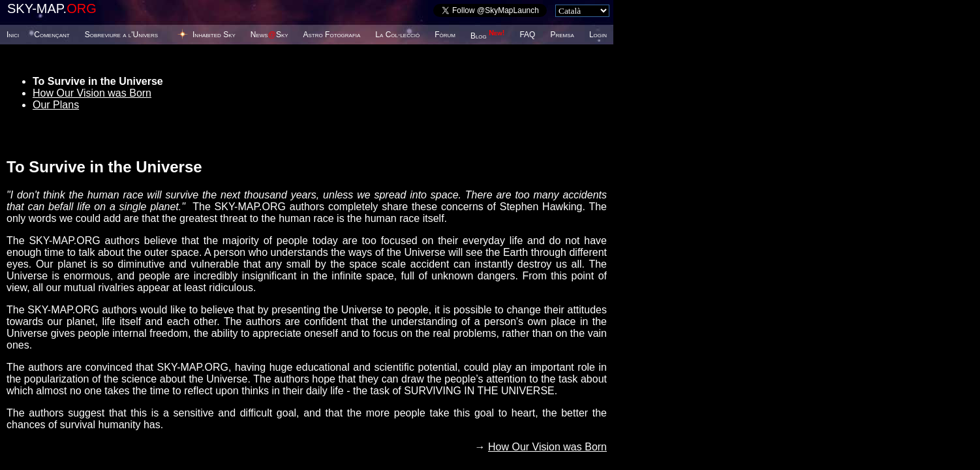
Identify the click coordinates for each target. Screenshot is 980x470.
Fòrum (445, 35)
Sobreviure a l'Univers (121, 35)
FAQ (527, 35)
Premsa (562, 35)
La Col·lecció (397, 35)
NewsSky (269, 35)
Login (598, 35)
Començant (52, 35)
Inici (13, 35)
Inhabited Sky (214, 35)
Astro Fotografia (332, 35)
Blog (488, 36)
